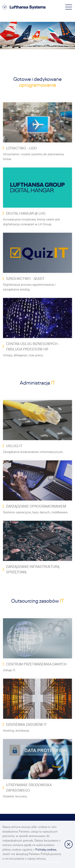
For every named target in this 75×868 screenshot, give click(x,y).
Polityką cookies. (46, 850)
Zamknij (69, 844)
